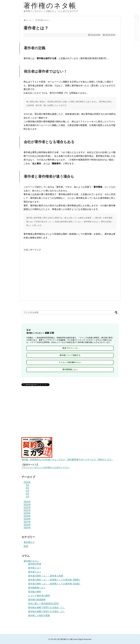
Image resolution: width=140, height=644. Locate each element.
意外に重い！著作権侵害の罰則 (43, 604)
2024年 (27, 502)
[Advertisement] (70, 271)
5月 (28, 491)
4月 (28, 494)
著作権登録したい (70, 369)
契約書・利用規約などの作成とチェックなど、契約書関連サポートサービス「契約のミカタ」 (67, 458)
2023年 (27, 505)
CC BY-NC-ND (54, 639)
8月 (28, 485)
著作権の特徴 (35, 564)
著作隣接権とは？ (37, 588)
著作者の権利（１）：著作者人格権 (46, 576)
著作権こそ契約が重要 (39, 615)
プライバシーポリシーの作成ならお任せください (46, 467)
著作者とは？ (35, 572)
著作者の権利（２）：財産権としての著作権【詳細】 (54, 584)
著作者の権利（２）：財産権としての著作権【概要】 (54, 580)
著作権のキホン (31, 561)
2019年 (27, 516)
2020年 (27, 513)
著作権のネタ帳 (50, 6)
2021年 (27, 510)
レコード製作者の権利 (39, 596)
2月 (28, 497)
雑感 (26, 546)
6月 (28, 488)
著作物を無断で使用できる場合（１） (47, 608)
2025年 (27, 482)
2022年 (27, 507)
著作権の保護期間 (37, 600)
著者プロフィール (70, 348)
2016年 (27, 525)
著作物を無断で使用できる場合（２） (47, 612)
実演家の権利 (35, 592)
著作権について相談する (70, 355)
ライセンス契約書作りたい (70, 362)
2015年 (27, 528)
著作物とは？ (35, 568)
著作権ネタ (29, 542)
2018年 (27, 519)
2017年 (27, 522)
